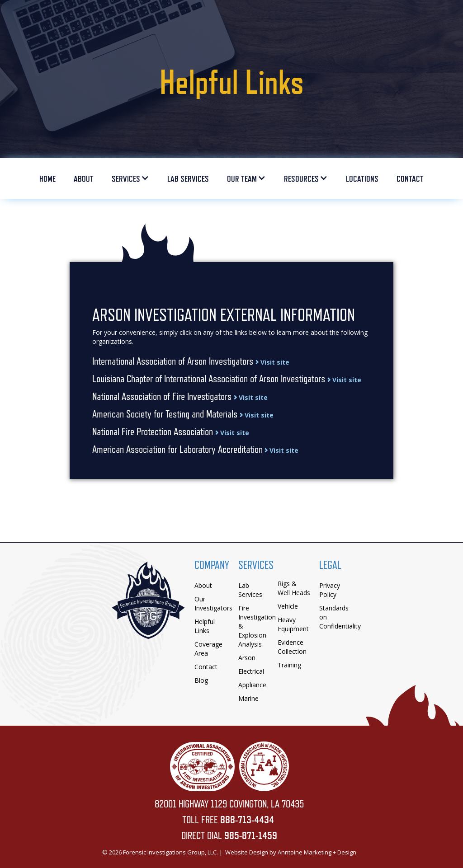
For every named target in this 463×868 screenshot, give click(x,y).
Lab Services (250, 590)
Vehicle (288, 606)
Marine (248, 698)
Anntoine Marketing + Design (317, 852)
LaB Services (188, 178)
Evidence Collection (292, 647)
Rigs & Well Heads (294, 588)
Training (289, 665)
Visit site (272, 362)
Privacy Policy (330, 590)
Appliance (252, 685)
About (203, 585)
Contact (410, 178)
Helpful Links (205, 626)
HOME (47, 178)
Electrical (251, 671)
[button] (130, 181)
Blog (201, 680)
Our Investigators (213, 603)
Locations (362, 178)
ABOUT (84, 178)
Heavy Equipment (293, 624)
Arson (247, 658)
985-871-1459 (251, 835)
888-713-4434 (247, 819)
